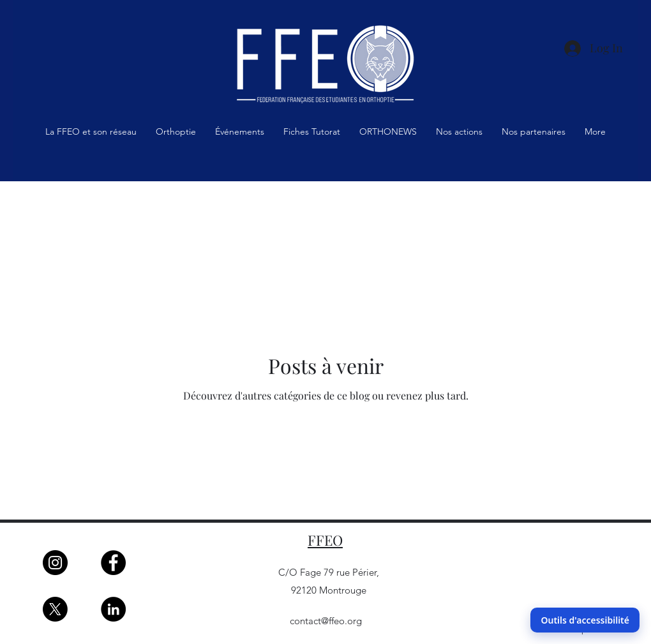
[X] (55, 609)
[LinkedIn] (113, 609)
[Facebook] (113, 563)
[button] (91, 136)
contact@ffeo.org (326, 621)
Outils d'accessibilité (585, 620)
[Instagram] (55, 563)
